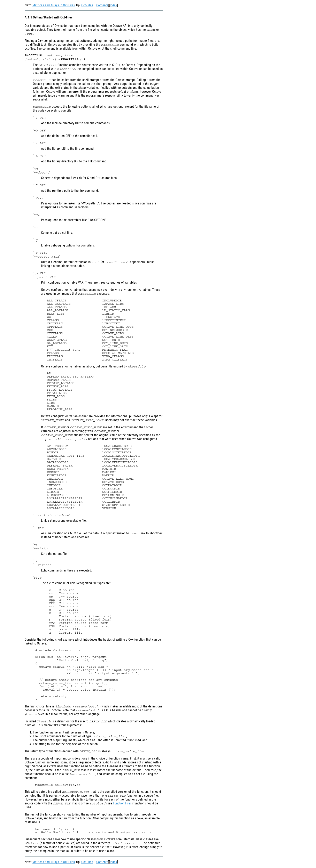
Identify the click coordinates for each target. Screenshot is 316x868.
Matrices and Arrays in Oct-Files (54, 5)
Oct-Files (87, 5)
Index (113, 5)
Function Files (122, 804)
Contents (102, 5)
